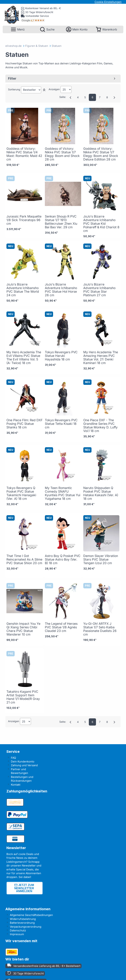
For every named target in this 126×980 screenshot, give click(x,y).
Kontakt (16, 785)
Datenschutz (18, 930)
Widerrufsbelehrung (23, 919)
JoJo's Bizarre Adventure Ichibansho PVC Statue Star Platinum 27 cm (99, 290)
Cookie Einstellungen (108, 2)
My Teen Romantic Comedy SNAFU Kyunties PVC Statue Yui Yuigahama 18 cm (63, 493)
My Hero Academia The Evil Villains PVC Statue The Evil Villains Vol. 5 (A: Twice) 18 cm (24, 357)
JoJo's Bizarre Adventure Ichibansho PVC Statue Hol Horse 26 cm (61, 290)
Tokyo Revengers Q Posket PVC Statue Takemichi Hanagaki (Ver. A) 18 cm (21, 493)
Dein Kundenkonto (23, 761)
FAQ (13, 758)
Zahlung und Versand (24, 765)
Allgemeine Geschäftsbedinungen (31, 915)
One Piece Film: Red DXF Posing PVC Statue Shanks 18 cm (24, 424)
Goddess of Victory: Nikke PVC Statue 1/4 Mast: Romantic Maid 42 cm (24, 154)
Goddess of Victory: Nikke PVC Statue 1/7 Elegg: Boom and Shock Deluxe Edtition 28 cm (101, 154)
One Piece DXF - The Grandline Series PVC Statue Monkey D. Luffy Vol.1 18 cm (100, 425)
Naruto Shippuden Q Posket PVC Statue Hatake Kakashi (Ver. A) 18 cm (101, 493)
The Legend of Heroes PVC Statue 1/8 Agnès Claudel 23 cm (61, 627)
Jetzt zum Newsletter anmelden (24, 888)
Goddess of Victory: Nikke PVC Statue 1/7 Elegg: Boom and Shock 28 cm (62, 154)
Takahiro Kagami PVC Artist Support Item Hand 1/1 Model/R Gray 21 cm (23, 697)
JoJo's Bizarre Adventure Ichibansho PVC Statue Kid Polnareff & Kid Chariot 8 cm (101, 224)
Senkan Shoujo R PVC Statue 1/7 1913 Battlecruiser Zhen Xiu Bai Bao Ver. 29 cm (61, 222)
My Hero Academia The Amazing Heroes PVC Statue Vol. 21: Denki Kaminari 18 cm (101, 357)
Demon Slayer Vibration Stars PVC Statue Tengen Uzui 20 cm (101, 559)
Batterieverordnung (22, 923)
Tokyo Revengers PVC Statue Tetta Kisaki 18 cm (61, 424)
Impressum (17, 934)
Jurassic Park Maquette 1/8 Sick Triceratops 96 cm (24, 220)
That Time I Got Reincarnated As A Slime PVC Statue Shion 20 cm (24, 559)
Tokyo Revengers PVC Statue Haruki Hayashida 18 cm (61, 356)
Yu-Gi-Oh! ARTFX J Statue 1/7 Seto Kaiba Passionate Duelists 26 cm (100, 629)
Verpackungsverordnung (26, 927)
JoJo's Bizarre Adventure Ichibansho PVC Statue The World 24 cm (23, 290)
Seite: (63, 97)
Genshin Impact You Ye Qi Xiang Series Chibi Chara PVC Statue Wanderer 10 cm (23, 629)
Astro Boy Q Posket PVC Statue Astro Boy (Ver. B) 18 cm (63, 559)
